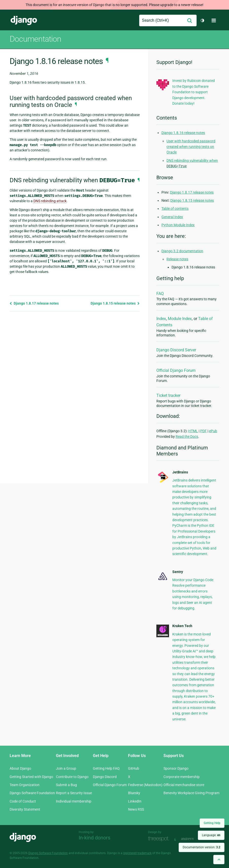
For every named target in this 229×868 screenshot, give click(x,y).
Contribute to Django (72, 777)
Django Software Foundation (32, 793)
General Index (172, 217)
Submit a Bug (66, 785)
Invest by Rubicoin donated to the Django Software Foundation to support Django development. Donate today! (194, 92)
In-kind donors (95, 838)
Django (24, 20)
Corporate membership (182, 777)
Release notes (177, 259)
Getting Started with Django (31, 777)
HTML (193, 431)
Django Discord (105, 777)
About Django (20, 768)
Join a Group (66, 768)
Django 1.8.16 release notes (183, 133)
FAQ (160, 294)
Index (161, 319)
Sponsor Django (176, 768)
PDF (203, 431)
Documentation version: (202, 847)
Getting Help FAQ (106, 768)
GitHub (134, 768)
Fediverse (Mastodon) (145, 785)
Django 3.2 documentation (182, 251)
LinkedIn (135, 801)
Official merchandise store (184, 785)
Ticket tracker (168, 395)
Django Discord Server (176, 350)
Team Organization (25, 785)
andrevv (193, 839)
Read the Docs (187, 437)
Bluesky (134, 793)
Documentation (35, 39)
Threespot (160, 839)
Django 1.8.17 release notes (34, 303)
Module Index (180, 319)
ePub (213, 431)
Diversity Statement (25, 809)
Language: (211, 835)
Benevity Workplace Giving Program (191, 793)
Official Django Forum (176, 370)
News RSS (136, 809)
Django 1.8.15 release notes (115, 303)
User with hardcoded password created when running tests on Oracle (191, 147)
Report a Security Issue (74, 793)
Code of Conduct (23, 801)
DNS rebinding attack (50, 201)
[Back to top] (219, 860)
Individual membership (74, 801)
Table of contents (175, 209)
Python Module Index (178, 225)
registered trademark (137, 853)
